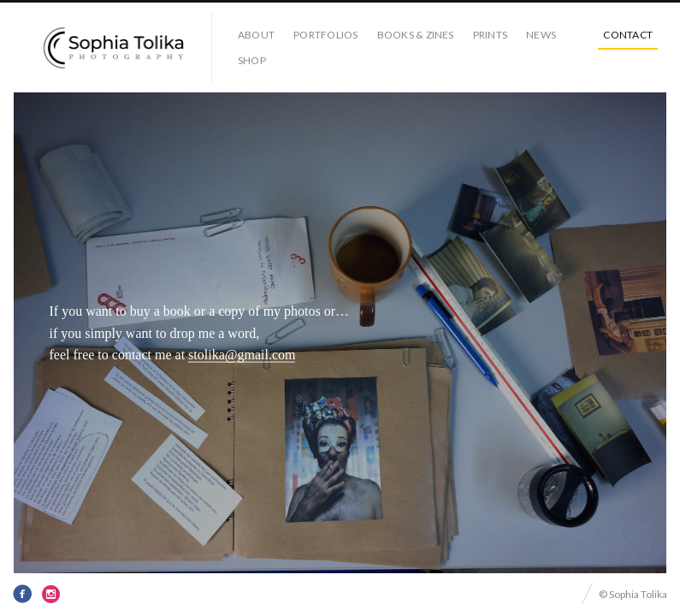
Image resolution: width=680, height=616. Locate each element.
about (256, 35)
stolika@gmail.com (242, 355)
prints (490, 35)
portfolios (325, 35)
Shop (252, 60)
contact (628, 35)
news (541, 35)
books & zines (416, 35)
